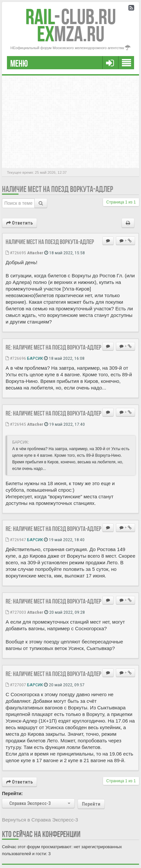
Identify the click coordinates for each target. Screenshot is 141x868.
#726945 (16, 424)
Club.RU (71, 17)
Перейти (91, 804)
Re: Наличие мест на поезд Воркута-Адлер (53, 347)
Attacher (35, 253)
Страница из (121, 202)
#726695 (16, 253)
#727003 (16, 612)
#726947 (16, 540)
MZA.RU (71, 34)
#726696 (16, 358)
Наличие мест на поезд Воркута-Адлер (57, 189)
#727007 (16, 685)
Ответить (19, 223)
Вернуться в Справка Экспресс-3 (40, 820)
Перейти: (12, 793)
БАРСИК (35, 358)
